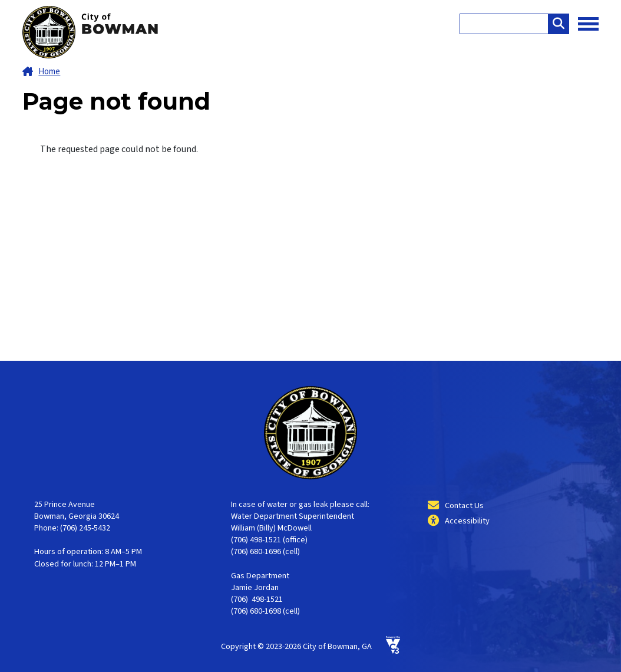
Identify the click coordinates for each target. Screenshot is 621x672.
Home (49, 72)
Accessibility (467, 521)
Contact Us (464, 505)
